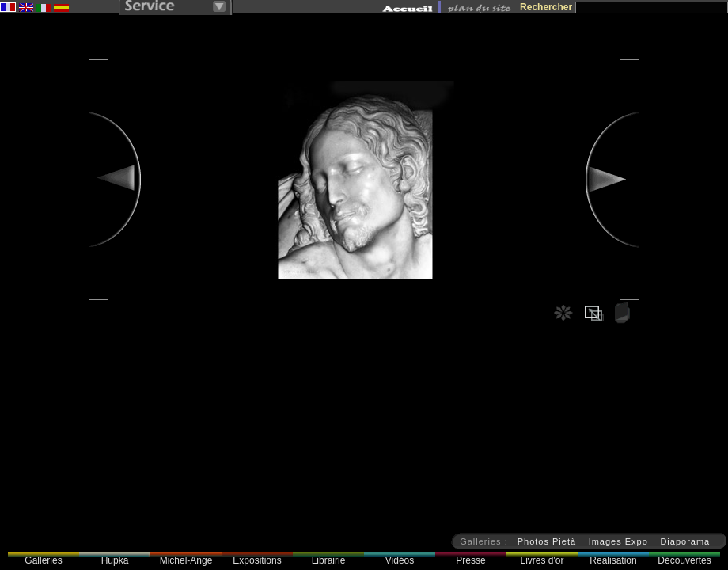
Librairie (329, 560)
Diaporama (685, 541)
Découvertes (684, 560)
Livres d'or (542, 560)
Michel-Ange (186, 560)
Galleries (43, 560)
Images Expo (618, 541)
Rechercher (546, 7)
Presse (470, 560)
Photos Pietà (547, 541)
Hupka (115, 560)
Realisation (613, 560)
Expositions (257, 560)
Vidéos (400, 560)
